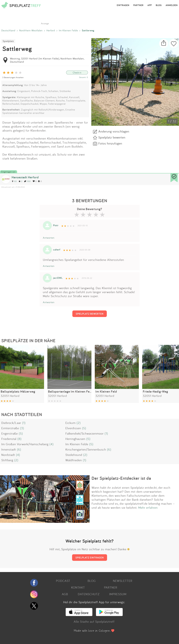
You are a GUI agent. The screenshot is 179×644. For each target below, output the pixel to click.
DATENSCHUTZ (89, 594)
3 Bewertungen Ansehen (13, 77)
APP (150, 5)
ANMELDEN (172, 5)
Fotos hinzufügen (110, 143)
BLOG (159, 5)
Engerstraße (10, 433)
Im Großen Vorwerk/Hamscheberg (25, 444)
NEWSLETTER (123, 581)
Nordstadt (8, 455)
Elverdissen (73, 428)
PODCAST (63, 581)
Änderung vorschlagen (114, 131)
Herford (51, 30)
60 (14, 181)
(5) (84, 428)
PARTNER (138, 5)
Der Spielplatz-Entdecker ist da (121, 478)
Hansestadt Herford (25, 177)
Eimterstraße (10, 428)
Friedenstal (9, 439)
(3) (22, 428)
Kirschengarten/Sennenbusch (86, 449)
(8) (19, 439)
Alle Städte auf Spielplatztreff (94, 621)
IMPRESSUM (118, 594)
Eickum (70, 423)
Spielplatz (8, 41)
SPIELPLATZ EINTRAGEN (90, 557)
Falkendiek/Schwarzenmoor (84, 433)
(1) (24, 423)
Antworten (49, 238)
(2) (79, 423)
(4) (52, 444)
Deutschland (8, 30)
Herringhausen (75, 439)
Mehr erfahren (148, 507)
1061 (27, 181)
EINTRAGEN (123, 5)
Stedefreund (74, 455)
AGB (65, 594)
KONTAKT (78, 587)
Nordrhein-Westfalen (31, 30)
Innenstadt (9, 449)
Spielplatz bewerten (112, 137)
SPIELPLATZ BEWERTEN (90, 314)
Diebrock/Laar (11, 423)
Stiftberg (7, 460)
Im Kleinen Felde (68, 30)
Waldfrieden (74, 460)
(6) (19, 449)
